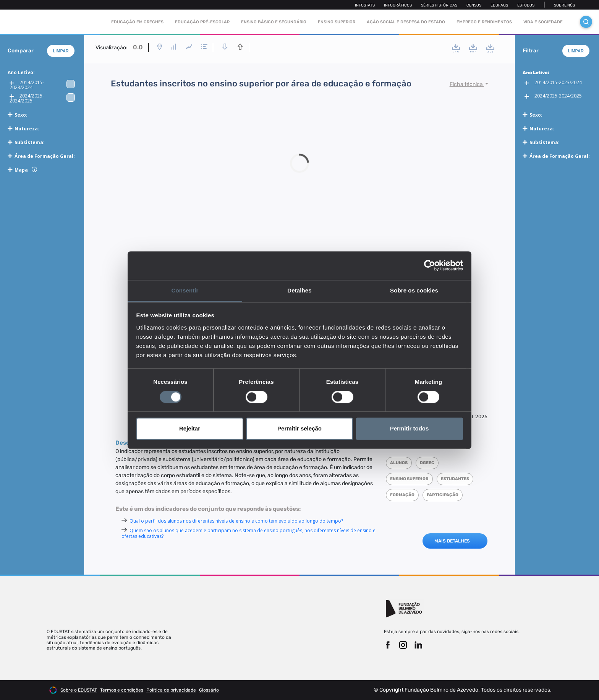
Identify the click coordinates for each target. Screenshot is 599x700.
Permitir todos (410, 429)
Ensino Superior (337, 22)
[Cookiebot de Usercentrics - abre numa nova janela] (430, 265)
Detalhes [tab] (299, 290)
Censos (474, 5)
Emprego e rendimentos (484, 22)
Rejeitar (190, 429)
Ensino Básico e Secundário (274, 22)
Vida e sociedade (543, 22)
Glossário (209, 690)
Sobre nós (564, 5)
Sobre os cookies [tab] (414, 290)
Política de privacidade (171, 690)
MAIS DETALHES (452, 541)
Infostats (365, 5)
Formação (402, 495)
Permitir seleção (299, 429)
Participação (443, 495)
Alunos (399, 463)
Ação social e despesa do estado (406, 22)
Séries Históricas (439, 5)
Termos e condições (122, 690)
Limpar (61, 51)
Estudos (526, 5)
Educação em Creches (137, 22)
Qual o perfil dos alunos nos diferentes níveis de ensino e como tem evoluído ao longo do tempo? (236, 521)
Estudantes (455, 479)
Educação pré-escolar (202, 22)
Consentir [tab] (185, 290)
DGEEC (427, 463)
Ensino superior (409, 479)
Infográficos (398, 5)
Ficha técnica (467, 84)
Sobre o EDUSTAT (79, 690)
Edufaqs (499, 5)
